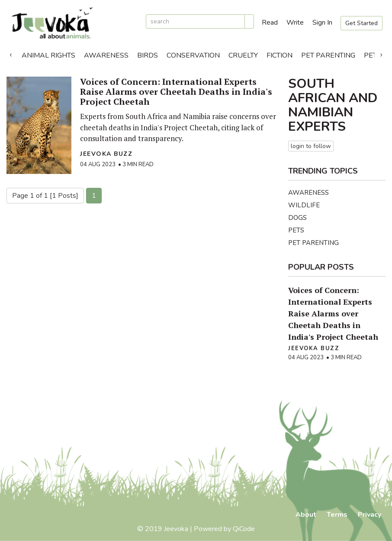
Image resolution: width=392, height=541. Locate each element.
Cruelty (243, 55)
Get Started (361, 23)
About (306, 515)
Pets (296, 230)
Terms (337, 515)
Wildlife (304, 205)
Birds (148, 55)
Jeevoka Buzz (106, 154)
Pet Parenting (328, 55)
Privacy (370, 515)
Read (270, 23)
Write (295, 23)
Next (381, 53)
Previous (11, 53)
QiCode (244, 529)
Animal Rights (48, 55)
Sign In (322, 23)
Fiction (280, 55)
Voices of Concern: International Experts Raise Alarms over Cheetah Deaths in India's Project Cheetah (176, 92)
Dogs (297, 218)
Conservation (193, 55)
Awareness (106, 55)
